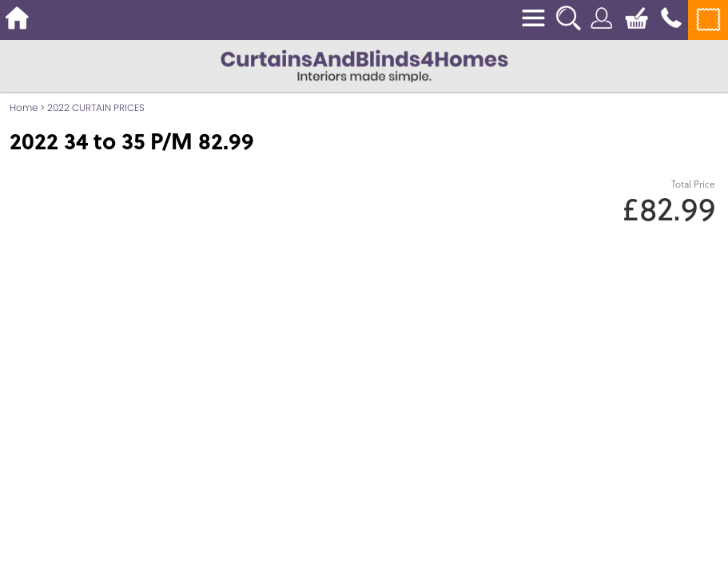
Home (24, 107)
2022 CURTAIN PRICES (96, 107)
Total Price (693, 184)
